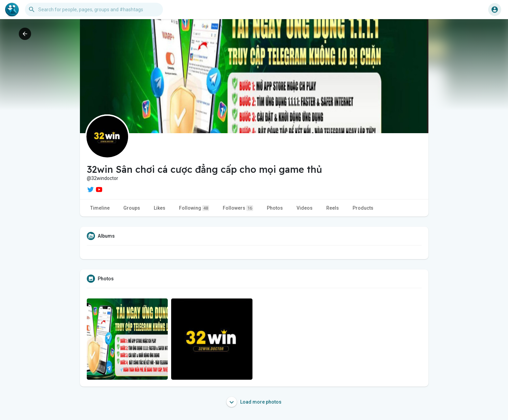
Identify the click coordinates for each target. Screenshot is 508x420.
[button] (94, 10)
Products (363, 208)
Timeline (100, 208)
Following (194, 208)
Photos (275, 208)
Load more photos (254, 402)
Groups (132, 208)
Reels (333, 208)
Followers (238, 208)
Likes (160, 208)
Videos (305, 208)
